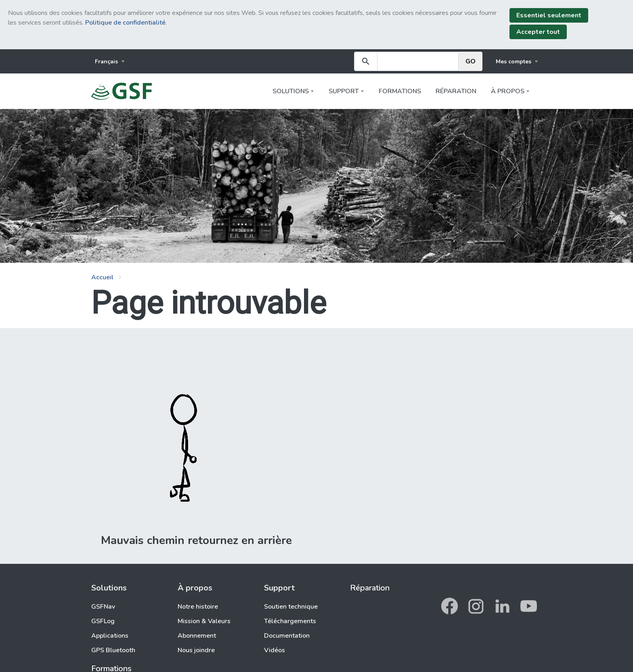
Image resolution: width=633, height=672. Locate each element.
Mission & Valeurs (204, 621)
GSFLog (103, 621)
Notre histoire (198, 607)
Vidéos (275, 650)
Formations (400, 91)
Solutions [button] (291, 91)
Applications (110, 636)
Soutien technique (291, 607)
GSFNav (103, 607)
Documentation (287, 636)
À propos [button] (508, 91)
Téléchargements (290, 621)
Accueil (102, 277)
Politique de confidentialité (125, 23)
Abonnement (197, 636)
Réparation (456, 91)
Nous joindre (196, 650)
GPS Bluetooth (113, 650)
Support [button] (344, 91)
